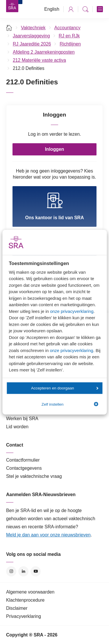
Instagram (11, 571)
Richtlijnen (70, 44)
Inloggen (55, 149)
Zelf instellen (70, 404)
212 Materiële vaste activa (39, 60)
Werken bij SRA (22, 419)
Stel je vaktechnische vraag (34, 476)
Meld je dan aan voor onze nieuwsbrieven (48, 535)
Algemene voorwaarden (30, 592)
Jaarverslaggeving (31, 36)
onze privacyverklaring (72, 311)
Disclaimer (17, 608)
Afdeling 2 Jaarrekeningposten (44, 52)
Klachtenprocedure (25, 600)
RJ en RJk (69, 36)
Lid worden (17, 427)
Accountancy (67, 28)
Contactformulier (23, 460)
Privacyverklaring (24, 616)
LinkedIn (23, 571)
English (52, 9)
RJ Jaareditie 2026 (32, 44)
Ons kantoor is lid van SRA (54, 206)
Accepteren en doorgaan (65, 388)
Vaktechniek (33, 28)
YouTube (36, 571)
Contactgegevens (24, 468)
